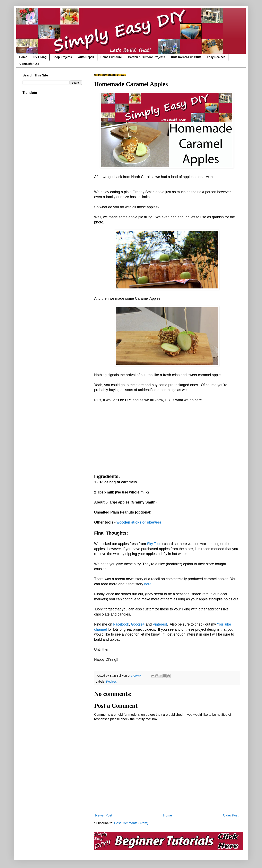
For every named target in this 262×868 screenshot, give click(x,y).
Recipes (111, 682)
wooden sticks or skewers (139, 522)
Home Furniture (111, 57)
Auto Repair (86, 57)
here (148, 584)
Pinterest (160, 624)
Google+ (138, 624)
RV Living (40, 57)
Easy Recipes (216, 57)
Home (23, 57)
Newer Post (104, 815)
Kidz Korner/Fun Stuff (186, 57)
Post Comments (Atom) (131, 823)
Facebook (121, 624)
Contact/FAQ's (29, 64)
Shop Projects (62, 57)
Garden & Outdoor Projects (146, 57)
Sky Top (153, 544)
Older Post (231, 815)
